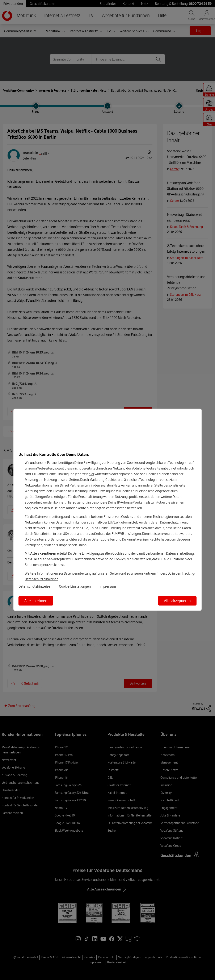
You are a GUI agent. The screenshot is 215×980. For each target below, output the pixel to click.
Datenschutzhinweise (34, 586)
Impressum (108, 586)
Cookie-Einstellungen (75, 586)
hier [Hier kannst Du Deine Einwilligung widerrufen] (91, 474)
